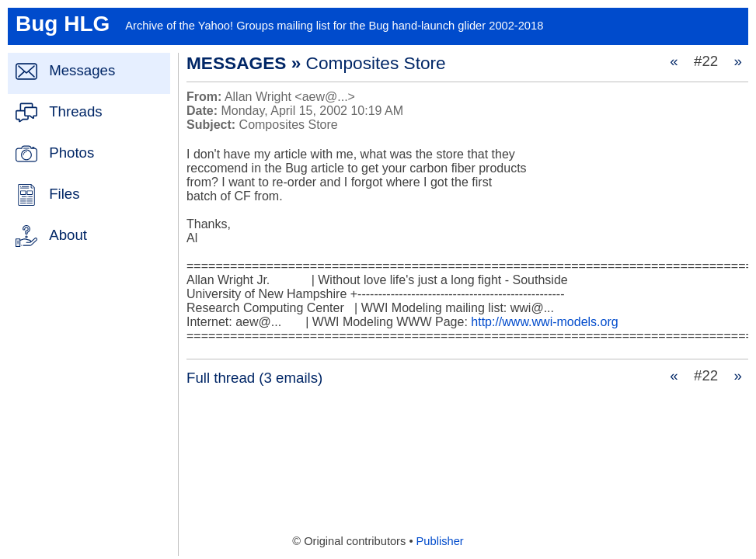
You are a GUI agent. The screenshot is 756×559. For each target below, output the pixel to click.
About (68, 235)
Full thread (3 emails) (254, 378)
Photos (71, 153)
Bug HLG (63, 24)
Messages (82, 70)
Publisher (440, 541)
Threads (75, 111)
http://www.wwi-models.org (544, 322)
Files (64, 194)
